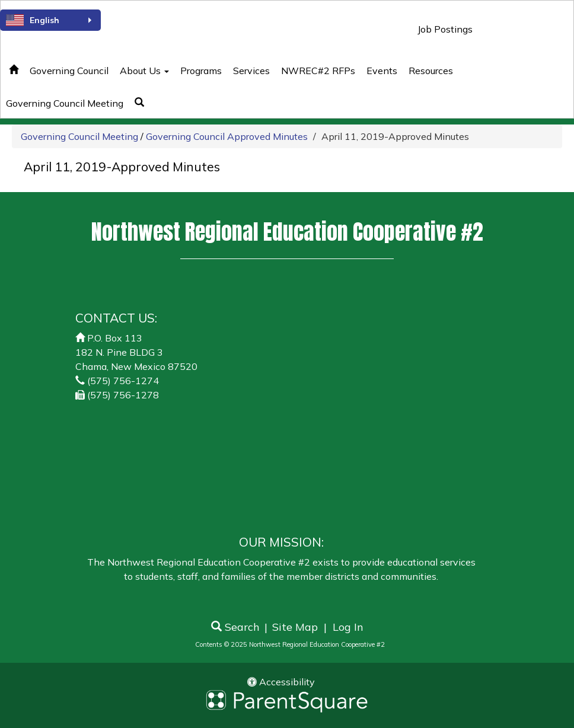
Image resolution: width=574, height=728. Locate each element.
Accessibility (281, 682)
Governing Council (69, 71)
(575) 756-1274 (123, 381)
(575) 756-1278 (123, 395)
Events (382, 71)
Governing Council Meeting (79, 136)
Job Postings (445, 29)
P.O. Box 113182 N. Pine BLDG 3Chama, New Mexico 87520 (136, 352)
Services (251, 71)
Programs (201, 71)
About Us (144, 71)
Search (235, 627)
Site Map (295, 627)
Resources (431, 71)
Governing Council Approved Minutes (227, 136)
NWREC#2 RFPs (318, 71)
